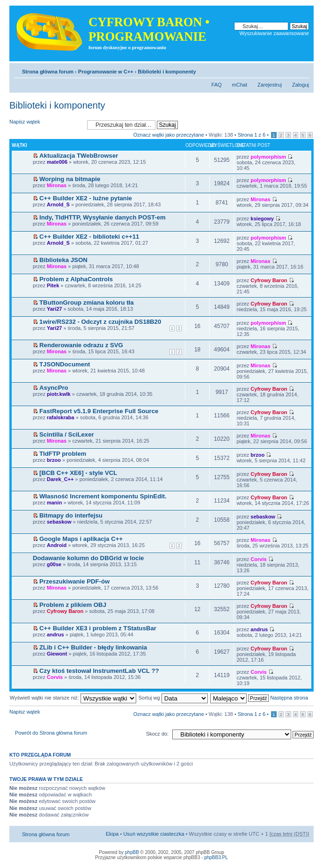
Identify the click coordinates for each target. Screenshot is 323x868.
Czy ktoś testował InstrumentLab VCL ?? (99, 671)
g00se (54, 564)
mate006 (57, 162)
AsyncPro (54, 388)
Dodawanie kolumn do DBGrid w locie (88, 558)
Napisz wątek (46, 125)
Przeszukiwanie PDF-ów (74, 581)
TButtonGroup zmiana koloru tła (86, 303)
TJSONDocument (65, 364)
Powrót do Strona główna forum (51, 733)
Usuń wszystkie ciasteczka (154, 834)
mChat (240, 85)
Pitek (53, 285)
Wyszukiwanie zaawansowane (274, 33)
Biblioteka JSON (63, 260)
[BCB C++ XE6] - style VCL (78, 473)
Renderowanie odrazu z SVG (81, 345)
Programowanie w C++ (106, 72)
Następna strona (289, 698)
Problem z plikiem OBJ (73, 605)
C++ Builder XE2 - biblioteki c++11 (89, 237)
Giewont (57, 654)
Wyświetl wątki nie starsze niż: (73, 698)
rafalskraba (61, 417)
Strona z (252, 135)
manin (54, 503)
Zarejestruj (270, 85)
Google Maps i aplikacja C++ (81, 539)
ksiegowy (262, 219)
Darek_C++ (60, 479)
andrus (55, 635)
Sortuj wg (173, 698)
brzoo (54, 460)
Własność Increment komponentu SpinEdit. (103, 496)
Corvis (258, 559)
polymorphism (268, 157)
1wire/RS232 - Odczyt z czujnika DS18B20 (100, 322)
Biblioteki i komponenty (167, 72)
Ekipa (112, 834)
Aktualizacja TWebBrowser (79, 156)
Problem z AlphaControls (76, 279)
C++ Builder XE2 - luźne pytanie (86, 198)
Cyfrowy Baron (269, 280)
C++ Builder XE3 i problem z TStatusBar (98, 628)
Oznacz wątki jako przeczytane (169, 135)
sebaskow (59, 522)
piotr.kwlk (59, 394)
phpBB (132, 852)
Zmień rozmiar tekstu (302, 70)
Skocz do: (157, 734)
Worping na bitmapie (70, 179)
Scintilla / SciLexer (67, 434)
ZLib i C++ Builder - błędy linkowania (93, 647)
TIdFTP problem (63, 454)
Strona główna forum (48, 72)
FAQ (217, 85)
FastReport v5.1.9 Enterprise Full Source (99, 411)
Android (57, 545)
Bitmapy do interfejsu (71, 515)
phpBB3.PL (216, 857)
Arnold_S (58, 204)
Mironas (57, 185)
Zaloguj (301, 85)
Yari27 (54, 309)
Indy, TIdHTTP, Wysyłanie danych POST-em (103, 217)
